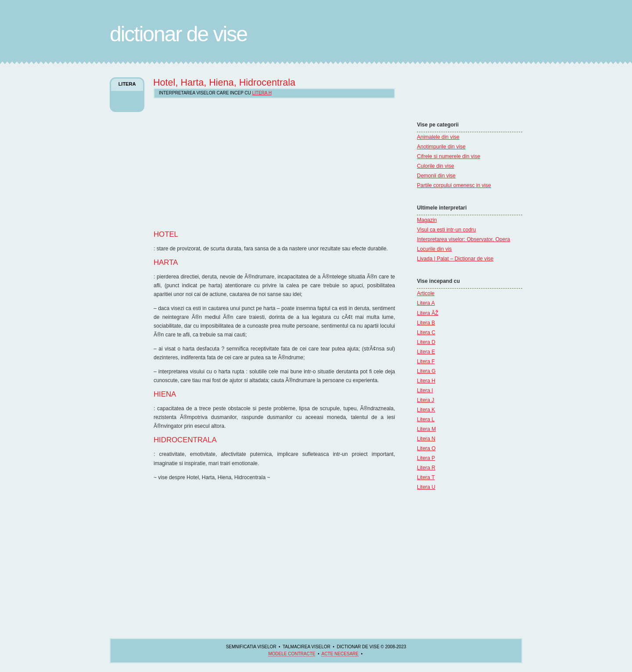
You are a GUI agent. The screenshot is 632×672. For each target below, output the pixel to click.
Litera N (426, 439)
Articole (426, 293)
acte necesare (340, 654)
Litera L (426, 419)
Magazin (427, 220)
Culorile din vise (436, 166)
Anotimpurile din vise (441, 147)
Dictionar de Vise (178, 34)
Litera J (426, 400)
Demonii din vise (436, 176)
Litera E (426, 352)
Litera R (426, 468)
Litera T (426, 477)
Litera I (425, 390)
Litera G (426, 371)
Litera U (426, 487)
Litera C (426, 332)
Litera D (426, 342)
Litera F (426, 361)
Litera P (426, 458)
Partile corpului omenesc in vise (454, 185)
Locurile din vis (434, 249)
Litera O (426, 448)
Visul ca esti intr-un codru (447, 230)
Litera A (426, 303)
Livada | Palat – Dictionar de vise (455, 259)
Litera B (426, 323)
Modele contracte (292, 654)
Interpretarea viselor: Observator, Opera (463, 239)
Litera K (426, 410)
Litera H (426, 381)
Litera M (426, 429)
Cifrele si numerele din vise (449, 156)
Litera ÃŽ (428, 313)
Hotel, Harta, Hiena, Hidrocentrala (224, 82)
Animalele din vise (438, 137)
